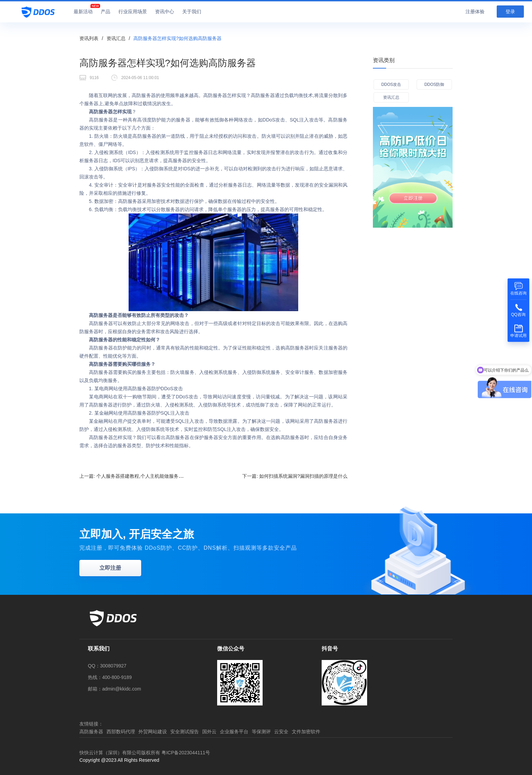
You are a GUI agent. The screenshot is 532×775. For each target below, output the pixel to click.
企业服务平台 (234, 732)
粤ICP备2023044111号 (186, 753)
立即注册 (110, 568)
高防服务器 (91, 732)
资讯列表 (89, 38)
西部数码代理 (121, 732)
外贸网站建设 (153, 732)
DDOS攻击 (391, 84)
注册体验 (475, 12)
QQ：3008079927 (107, 666)
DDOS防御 (434, 84)
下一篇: (295, 476)
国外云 (209, 732)
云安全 (281, 732)
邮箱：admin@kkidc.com (115, 689)
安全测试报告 (185, 732)
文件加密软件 (306, 732)
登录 (510, 12)
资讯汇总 (116, 38)
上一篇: (135, 476)
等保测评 (261, 732)
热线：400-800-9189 (110, 677)
